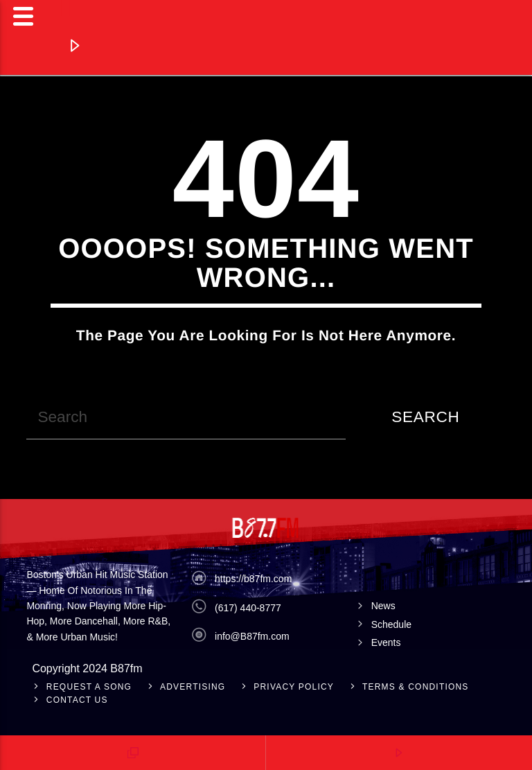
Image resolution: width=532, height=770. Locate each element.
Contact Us (77, 700)
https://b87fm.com (253, 579)
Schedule (391, 624)
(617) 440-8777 (248, 608)
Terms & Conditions (416, 687)
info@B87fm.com (252, 636)
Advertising (193, 687)
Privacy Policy (294, 687)
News (383, 606)
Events (386, 642)
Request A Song (89, 687)
